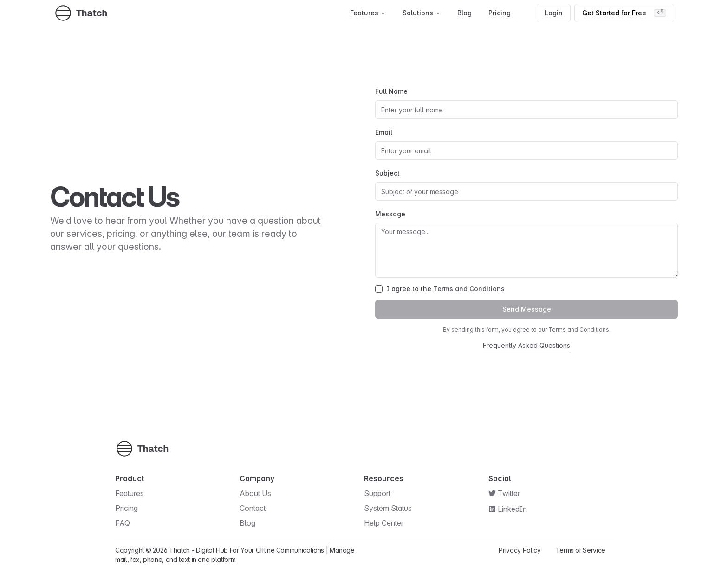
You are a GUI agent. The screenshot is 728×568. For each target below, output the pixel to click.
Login (554, 13)
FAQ (127, 523)
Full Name (391, 91)
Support (382, 493)
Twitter (509, 493)
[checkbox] (379, 289)
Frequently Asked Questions (526, 345)
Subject (387, 173)
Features (368, 13)
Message (390, 214)
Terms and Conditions (469, 289)
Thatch (179, 550)
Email (384, 132)
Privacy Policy (520, 550)
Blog (465, 13)
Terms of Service (581, 550)
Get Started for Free (624, 13)
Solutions (422, 13)
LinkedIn (512, 509)
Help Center (388, 523)
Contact (257, 508)
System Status (393, 508)
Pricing (500, 13)
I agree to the (445, 289)
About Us (260, 493)
